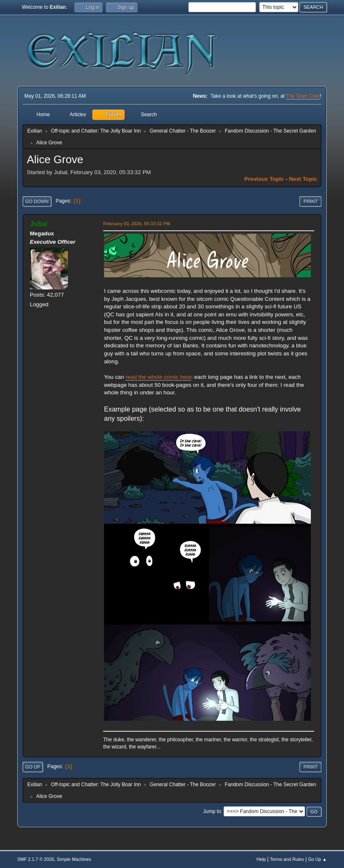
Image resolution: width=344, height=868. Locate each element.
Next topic (303, 179)
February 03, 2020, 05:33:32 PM (137, 224)
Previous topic (264, 179)
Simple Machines (74, 859)
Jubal (39, 224)
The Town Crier (303, 96)
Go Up (33, 767)
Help (261, 859)
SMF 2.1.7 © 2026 (36, 859)
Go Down (37, 201)
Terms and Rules (287, 859)
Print (310, 201)
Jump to (212, 811)
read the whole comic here (158, 377)
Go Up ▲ (317, 859)
